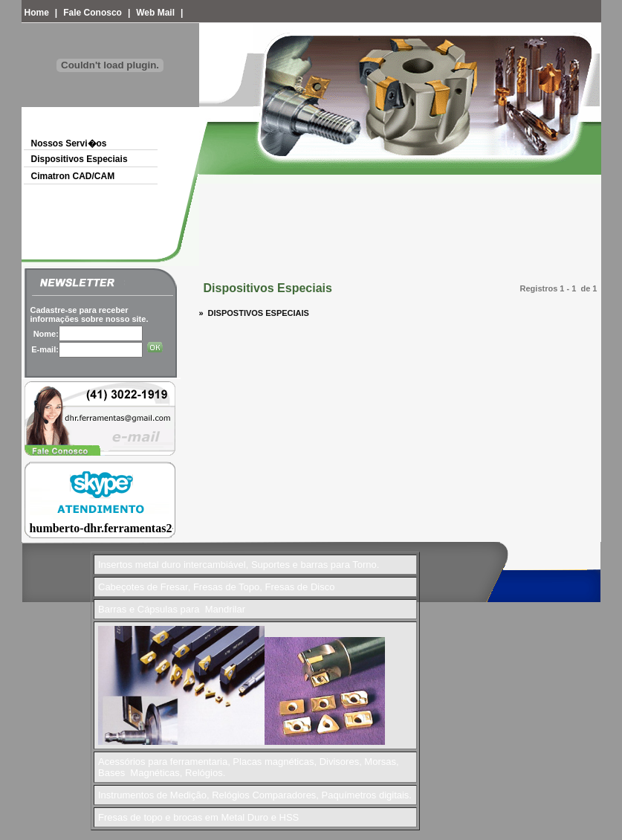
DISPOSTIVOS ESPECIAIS (256, 313)
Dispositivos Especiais (80, 159)
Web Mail (155, 13)
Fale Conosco (93, 13)
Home (37, 13)
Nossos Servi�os (69, 143)
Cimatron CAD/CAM (73, 176)
